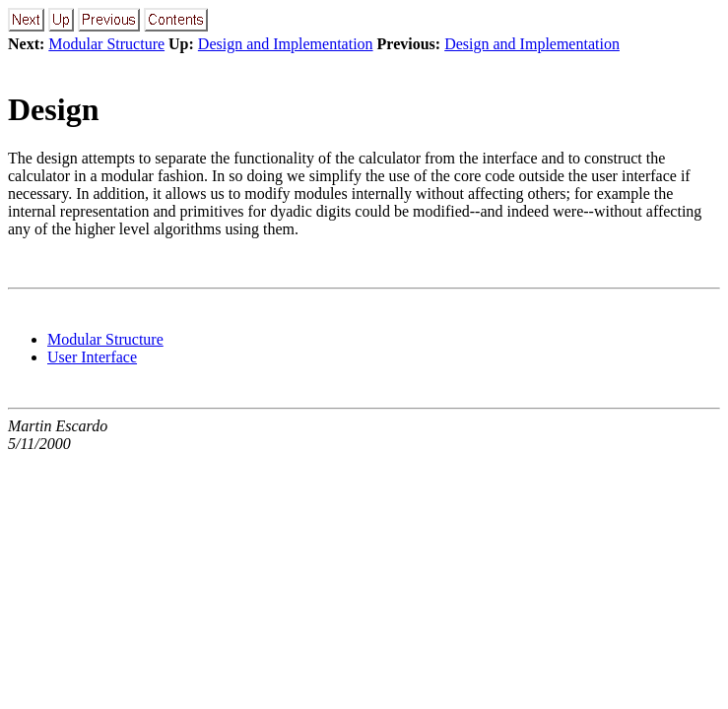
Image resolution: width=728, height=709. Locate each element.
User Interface (92, 357)
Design (53, 109)
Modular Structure (106, 44)
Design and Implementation (286, 44)
